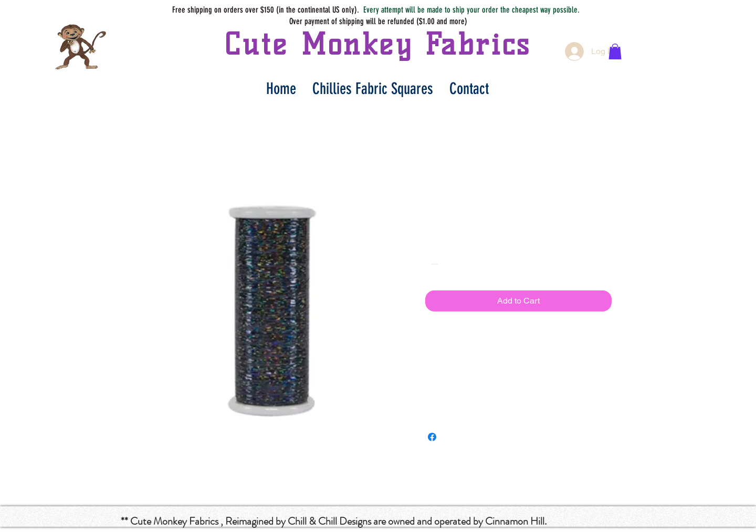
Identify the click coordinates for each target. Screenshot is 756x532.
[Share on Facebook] (432, 437)
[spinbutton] (449, 264)
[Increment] (465, 264)
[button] (615, 51)
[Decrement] (433, 264)
